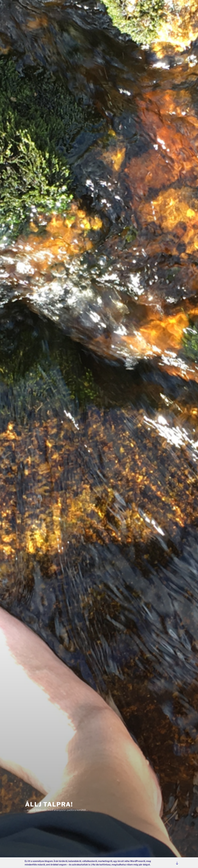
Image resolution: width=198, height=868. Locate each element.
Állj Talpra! (49, 803)
